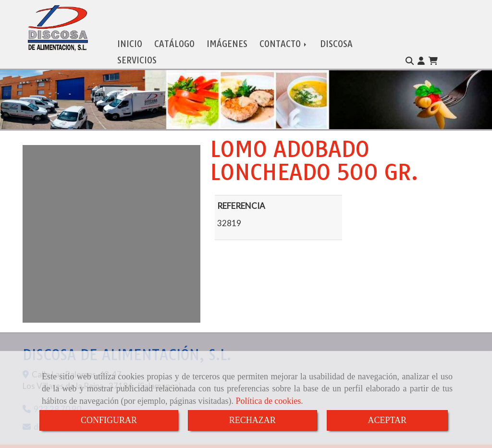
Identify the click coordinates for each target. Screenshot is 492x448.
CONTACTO (284, 36)
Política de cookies (268, 401)
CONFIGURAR (109, 420)
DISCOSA (336, 36)
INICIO (130, 36)
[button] (421, 53)
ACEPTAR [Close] (387, 420)
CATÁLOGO (174, 36)
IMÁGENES (227, 36)
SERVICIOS (137, 53)
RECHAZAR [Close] (252, 420)
